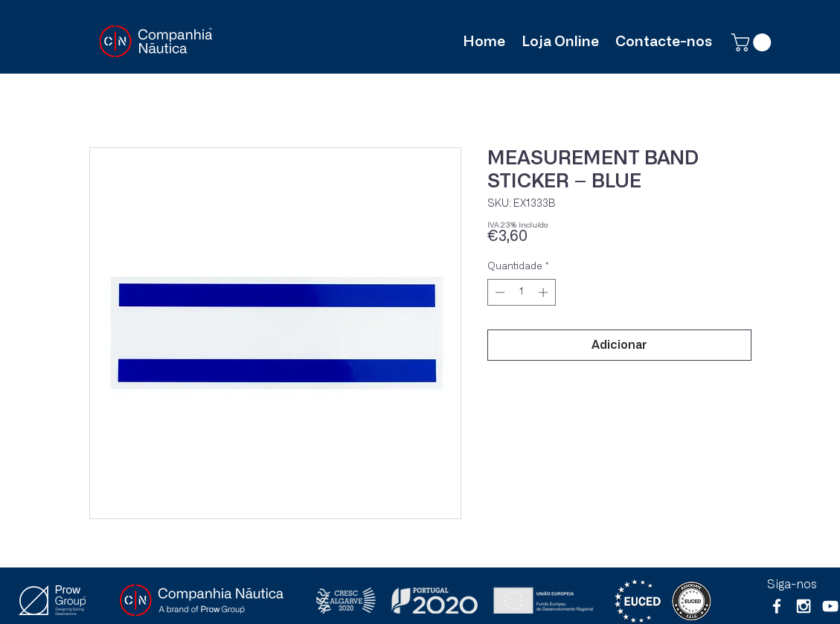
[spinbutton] (521, 292)
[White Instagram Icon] (804, 606)
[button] (753, 42)
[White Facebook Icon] (777, 606)
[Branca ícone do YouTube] (830, 606)
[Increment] (545, 292)
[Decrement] (498, 292)
